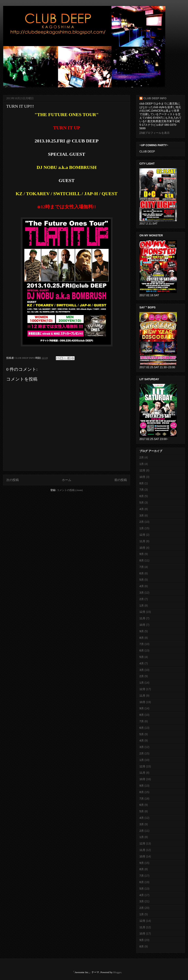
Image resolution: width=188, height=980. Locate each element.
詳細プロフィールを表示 (155, 133)
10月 (142, 477)
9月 (142, 554)
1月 (142, 464)
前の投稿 (121, 480)
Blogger (117, 972)
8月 (142, 483)
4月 (142, 509)
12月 (142, 470)
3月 (142, 516)
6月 (142, 496)
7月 (142, 490)
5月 (142, 503)
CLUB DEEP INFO (25, 358)
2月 (142, 457)
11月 (142, 541)
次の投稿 (13, 480)
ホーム (67, 480)
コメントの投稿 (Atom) (70, 490)
